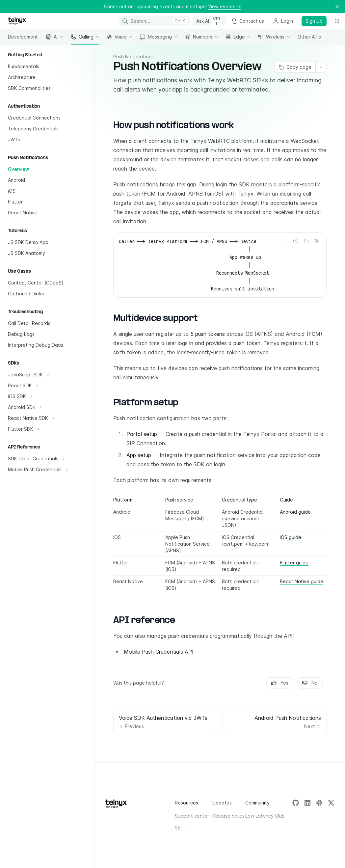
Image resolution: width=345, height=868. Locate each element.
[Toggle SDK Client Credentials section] (35, 459)
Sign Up (314, 21)
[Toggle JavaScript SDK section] (28, 375)
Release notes (228, 816)
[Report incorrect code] (296, 241)
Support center (192, 816)
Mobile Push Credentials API (159, 652)
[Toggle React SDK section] (22, 386)
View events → (225, 6)
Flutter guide (294, 563)
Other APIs (309, 39)
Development (23, 39)
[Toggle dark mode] (337, 21)
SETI (180, 828)
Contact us (248, 21)
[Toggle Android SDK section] (24, 407)
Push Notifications (133, 56)
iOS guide (291, 537)
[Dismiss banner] (337, 7)
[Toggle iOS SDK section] (19, 396)
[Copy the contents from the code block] (306, 241)
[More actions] (321, 67)
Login (283, 21)
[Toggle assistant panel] (209, 21)
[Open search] (155, 21)
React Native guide (302, 581)
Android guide (295, 512)
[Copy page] (295, 67)
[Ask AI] (317, 241)
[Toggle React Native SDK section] (30, 418)
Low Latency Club (265, 816)
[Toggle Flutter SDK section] (23, 429)
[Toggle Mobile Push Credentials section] (37, 470)
